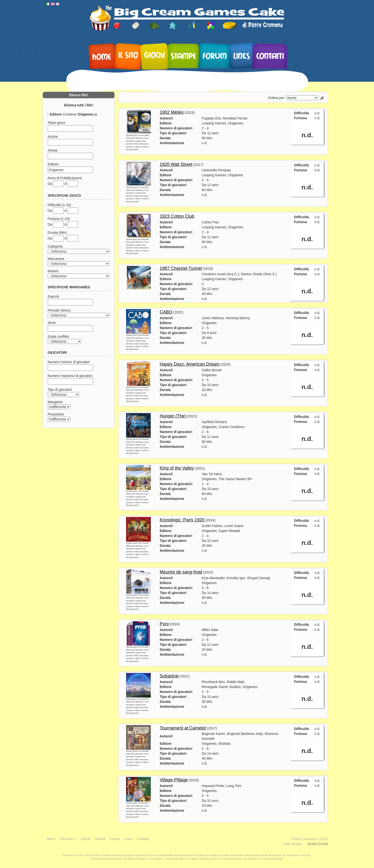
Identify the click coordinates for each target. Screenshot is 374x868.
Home (102, 57)
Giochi (154, 55)
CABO (166, 312)
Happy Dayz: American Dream (190, 364)
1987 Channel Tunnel (181, 268)
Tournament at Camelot (183, 728)
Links (242, 56)
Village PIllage (174, 780)
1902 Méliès (172, 112)
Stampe (183, 56)
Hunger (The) (173, 416)
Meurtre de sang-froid (181, 572)
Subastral (169, 676)
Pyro (164, 624)
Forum (215, 56)
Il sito (128, 55)
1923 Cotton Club (177, 216)
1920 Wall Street (176, 164)
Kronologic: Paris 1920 (182, 520)
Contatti (270, 56)
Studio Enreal (317, 844)
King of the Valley (177, 468)
